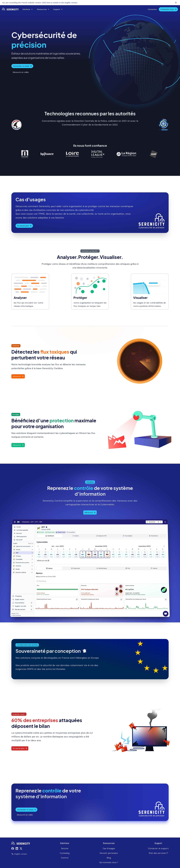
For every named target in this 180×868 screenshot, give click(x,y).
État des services (158, 853)
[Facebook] (13, 849)
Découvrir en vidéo (21, 72)
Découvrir (18, 376)
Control (65, 858)
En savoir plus (24, 226)
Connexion (152, 9)
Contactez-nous (168, 9)
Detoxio (65, 848)
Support (58, 9)
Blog (109, 858)
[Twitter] (21, 849)
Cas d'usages (109, 848)
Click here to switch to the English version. (60, 3)
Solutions (28, 9)
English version (19, 854)
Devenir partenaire (109, 853)
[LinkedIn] (17, 849)
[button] (28, 9)
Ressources (43, 9)
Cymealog (65, 853)
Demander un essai (22, 66)
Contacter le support (158, 848)
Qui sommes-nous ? (109, 862)
